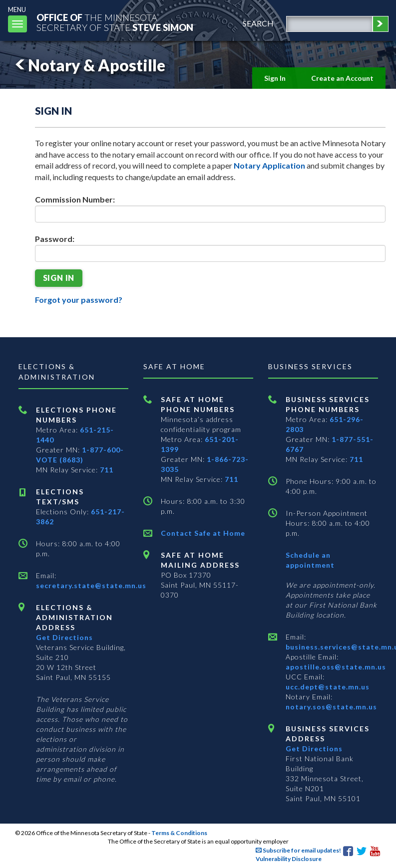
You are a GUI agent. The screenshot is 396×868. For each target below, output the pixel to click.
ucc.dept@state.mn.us (328, 687)
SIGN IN (59, 278)
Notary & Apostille (89, 65)
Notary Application (269, 165)
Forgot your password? (79, 300)
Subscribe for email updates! (298, 850)
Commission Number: (75, 199)
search (258, 23)
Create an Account (342, 78)
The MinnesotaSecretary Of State (115, 22)
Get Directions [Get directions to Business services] (314, 749)
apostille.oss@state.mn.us (336, 667)
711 (107, 470)
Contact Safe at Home (203, 533)
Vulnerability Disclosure (289, 859)
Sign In (275, 78)
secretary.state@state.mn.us (91, 585)
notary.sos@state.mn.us (331, 707)
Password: (55, 239)
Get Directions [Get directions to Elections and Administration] (64, 637)
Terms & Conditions (179, 833)
